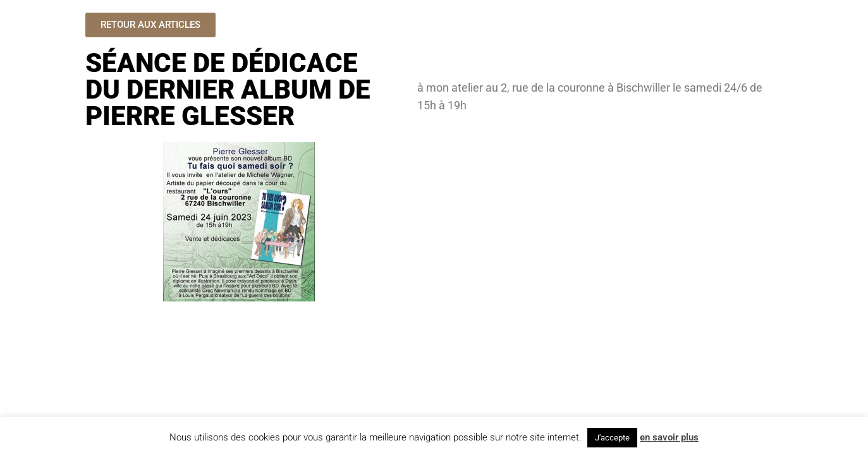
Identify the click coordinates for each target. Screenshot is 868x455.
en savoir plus (669, 437)
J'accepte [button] (612, 438)
